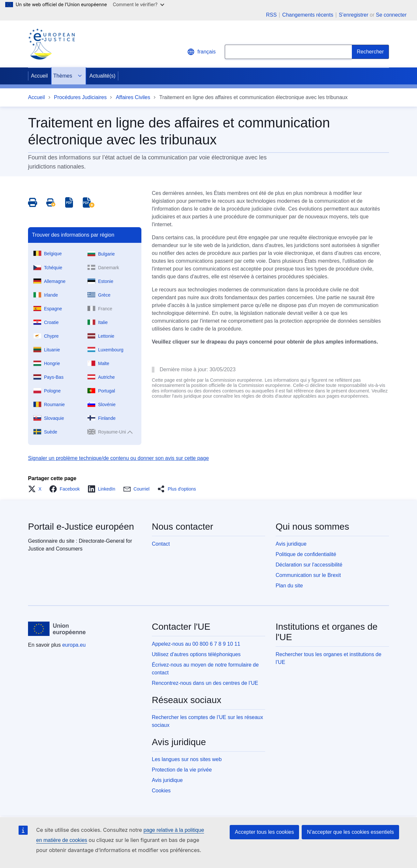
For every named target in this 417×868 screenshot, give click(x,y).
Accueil (39, 76)
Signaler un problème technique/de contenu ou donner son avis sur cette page (118, 458)
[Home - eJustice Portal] (51, 44)
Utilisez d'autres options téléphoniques (196, 654)
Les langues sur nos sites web (187, 759)
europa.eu (74, 645)
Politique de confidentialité (306, 554)
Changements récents (308, 15)
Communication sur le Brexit (308, 575)
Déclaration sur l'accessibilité (309, 565)
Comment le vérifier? (138, 4)
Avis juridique (291, 544)
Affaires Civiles (133, 97)
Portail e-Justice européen (81, 527)
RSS (271, 15)
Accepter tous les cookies (264, 832)
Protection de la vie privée (182, 770)
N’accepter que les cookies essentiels (350, 832)
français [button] (201, 52)
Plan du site (289, 586)
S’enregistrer (354, 15)
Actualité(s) (102, 76)
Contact (161, 544)
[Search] (370, 52)
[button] (37, 489)
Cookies (161, 791)
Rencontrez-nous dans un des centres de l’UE (205, 683)
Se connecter (391, 15)
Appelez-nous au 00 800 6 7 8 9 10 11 (196, 644)
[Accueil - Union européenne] (57, 629)
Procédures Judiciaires (80, 97)
